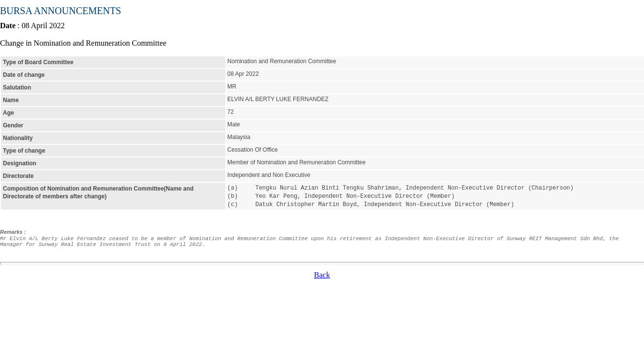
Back (322, 273)
